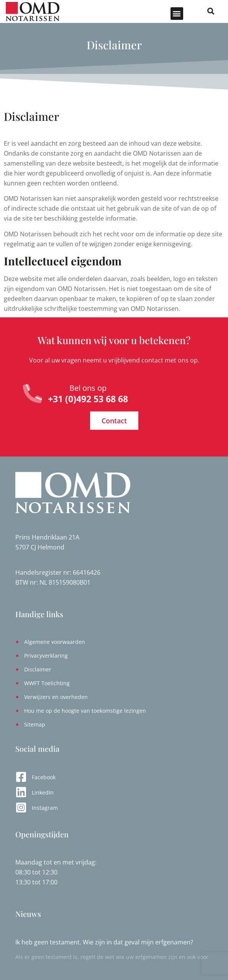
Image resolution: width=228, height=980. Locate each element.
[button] (177, 14)
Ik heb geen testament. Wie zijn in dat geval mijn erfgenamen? (104, 942)
